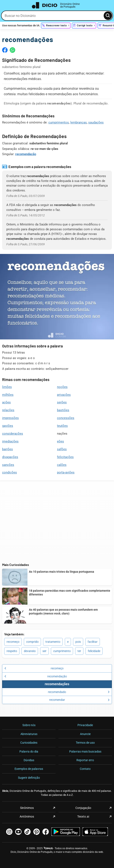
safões (62, 449)
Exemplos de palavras (29, 769)
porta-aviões (66, 472)
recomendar (79, 700)
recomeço (13, 642)
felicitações (65, 457)
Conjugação (83, 808)
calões (62, 465)
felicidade (94, 651)
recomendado (79, 692)
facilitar (93, 642)
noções (62, 387)
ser (44, 651)
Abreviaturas (29, 734)
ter (79, 651)
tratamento (53, 642)
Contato (85, 769)
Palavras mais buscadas (85, 751)
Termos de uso (85, 743)
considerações (13, 434)
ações (6, 402)
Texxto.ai (83, 816)
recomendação (26, 154)
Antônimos (27, 816)
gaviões (8, 426)
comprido (32, 642)
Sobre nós (29, 725)
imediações (10, 441)
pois (78, 642)
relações (8, 410)
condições (9, 472)
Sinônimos (27, 808)
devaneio (30, 651)
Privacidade (85, 725)
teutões (62, 426)
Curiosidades (29, 743)
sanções (8, 465)
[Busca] (108, 16)
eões (60, 441)
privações (64, 395)
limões (7, 387)
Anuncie (85, 734)
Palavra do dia (29, 751)
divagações (10, 457)
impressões (10, 418)
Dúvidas (29, 760)
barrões (7, 449)
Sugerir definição (29, 778)
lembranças (79, 122)
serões (62, 402)
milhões (8, 395)
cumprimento (62, 651)
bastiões (63, 410)
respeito (12, 651)
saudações (96, 122)
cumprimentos (59, 122)
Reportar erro (85, 760)
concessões (66, 418)
